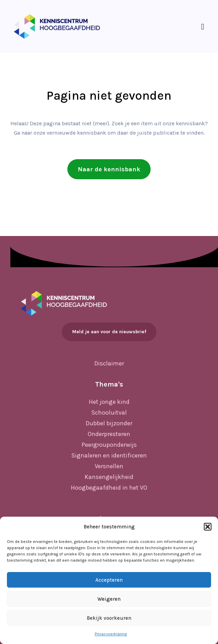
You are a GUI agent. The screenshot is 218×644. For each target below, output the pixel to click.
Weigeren (109, 599)
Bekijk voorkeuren (109, 618)
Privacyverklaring (111, 634)
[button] (208, 527)
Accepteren (109, 580)
